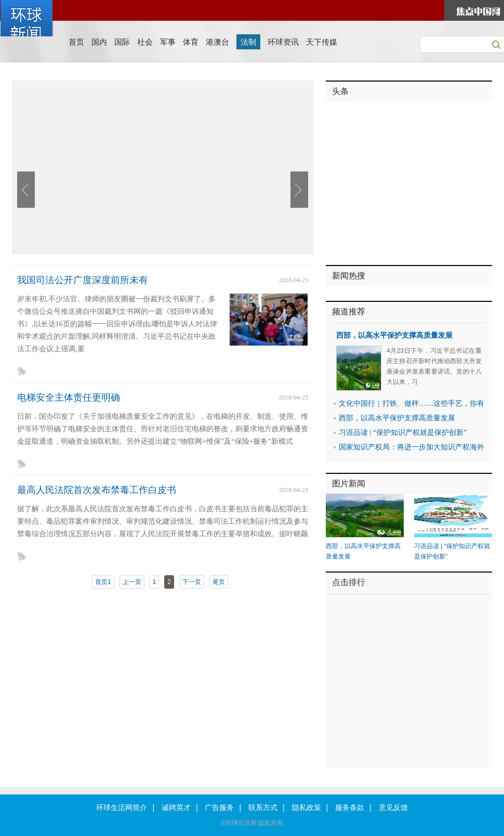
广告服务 (219, 808)
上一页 (132, 582)
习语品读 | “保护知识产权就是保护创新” (403, 433)
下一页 (192, 582)
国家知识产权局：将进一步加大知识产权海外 (412, 447)
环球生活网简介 (122, 808)
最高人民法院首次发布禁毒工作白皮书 (97, 490)
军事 (168, 42)
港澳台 (217, 42)
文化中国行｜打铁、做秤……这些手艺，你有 (412, 403)
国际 (122, 42)
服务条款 (350, 808)
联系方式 (263, 808)
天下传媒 (322, 42)
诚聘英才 (176, 808)
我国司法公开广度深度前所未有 (83, 280)
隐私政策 (307, 808)
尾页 (219, 582)
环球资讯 (283, 42)
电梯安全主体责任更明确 (69, 397)
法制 (248, 42)
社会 (145, 42)
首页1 (103, 582)
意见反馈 (393, 808)
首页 (76, 42)
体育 (191, 42)
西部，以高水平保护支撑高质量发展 (394, 335)
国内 (99, 42)
